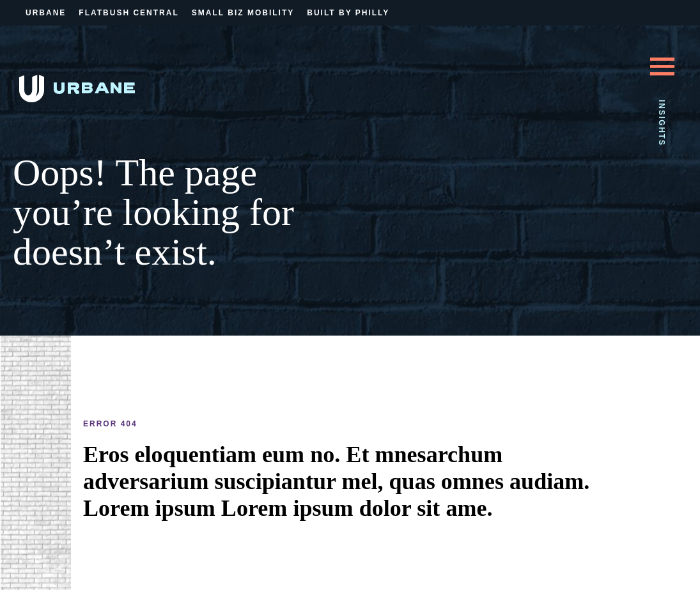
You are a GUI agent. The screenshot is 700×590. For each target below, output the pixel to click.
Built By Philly (348, 13)
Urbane (46, 13)
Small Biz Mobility (243, 13)
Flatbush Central (128, 13)
